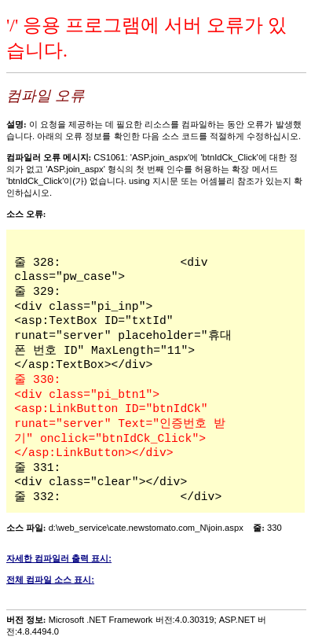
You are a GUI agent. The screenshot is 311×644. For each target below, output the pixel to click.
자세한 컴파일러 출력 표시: (59, 558)
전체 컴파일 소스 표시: (50, 580)
